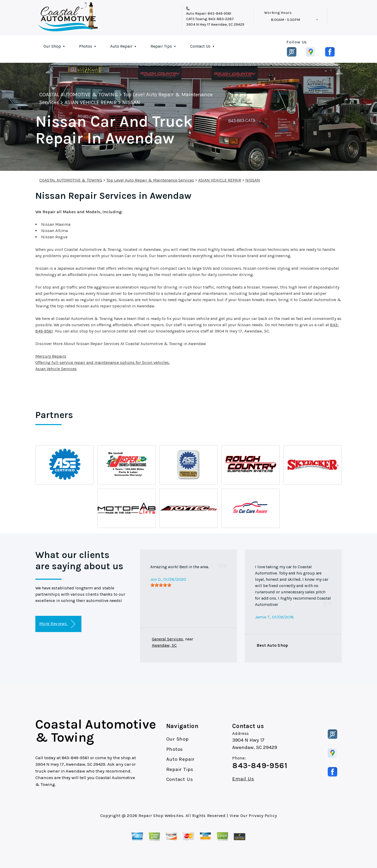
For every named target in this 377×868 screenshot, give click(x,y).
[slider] (161, 585)
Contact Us (200, 46)
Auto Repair (121, 46)
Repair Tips (161, 46)
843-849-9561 (219, 13)
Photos (86, 46)
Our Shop (52, 46)
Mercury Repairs (51, 356)
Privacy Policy (263, 816)
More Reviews (57, 624)
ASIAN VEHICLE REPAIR (91, 102)
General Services (167, 639)
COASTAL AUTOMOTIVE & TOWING (79, 95)
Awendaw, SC (164, 645)
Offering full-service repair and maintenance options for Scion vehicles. (102, 362)
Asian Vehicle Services (56, 369)
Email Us (243, 779)
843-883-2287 (221, 19)
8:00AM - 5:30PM (285, 20)
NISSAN (131, 102)
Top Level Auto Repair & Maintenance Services (150, 180)
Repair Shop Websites (161, 816)
